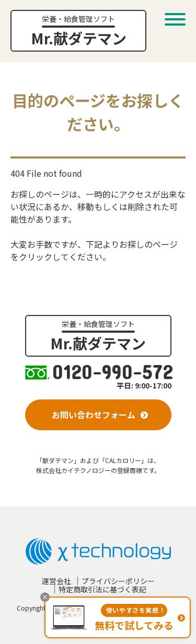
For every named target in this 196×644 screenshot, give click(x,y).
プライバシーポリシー (118, 581)
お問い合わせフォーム (94, 415)
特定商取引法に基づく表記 (102, 589)
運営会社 (56, 581)
